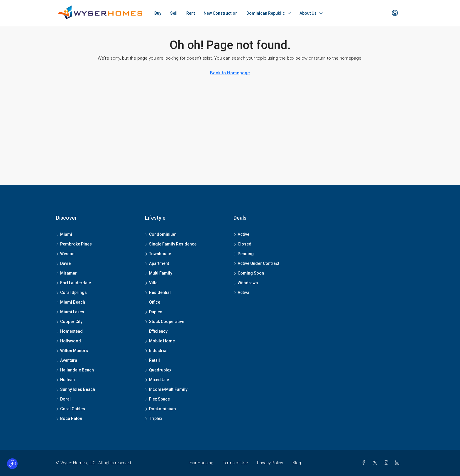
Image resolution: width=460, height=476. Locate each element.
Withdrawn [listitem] (246, 283)
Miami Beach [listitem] (71, 302)
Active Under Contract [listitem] (256, 263)
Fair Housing (201, 463)
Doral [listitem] (63, 399)
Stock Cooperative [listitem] (165, 322)
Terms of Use (235, 463)
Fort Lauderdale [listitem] (73, 283)
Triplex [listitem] (154, 418)
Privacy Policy (270, 463)
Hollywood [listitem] (69, 341)
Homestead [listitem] (69, 331)
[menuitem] (395, 13)
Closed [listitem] (242, 244)
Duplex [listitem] (153, 312)
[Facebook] (365, 463)
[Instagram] (387, 463)
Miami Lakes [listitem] (70, 312)
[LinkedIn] (398, 463)
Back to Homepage (230, 73)
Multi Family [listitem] (159, 273)
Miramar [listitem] (66, 273)
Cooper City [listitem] (69, 322)
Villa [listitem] (151, 283)
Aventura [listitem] (67, 360)
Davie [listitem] (63, 263)
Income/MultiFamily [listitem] (166, 389)
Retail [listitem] (152, 360)
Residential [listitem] (158, 292)
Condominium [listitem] (161, 234)
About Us (308, 13)
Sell (174, 13)
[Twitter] (376, 463)
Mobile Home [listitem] (160, 341)
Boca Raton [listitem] (69, 418)
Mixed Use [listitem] (157, 380)
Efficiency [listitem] (156, 331)
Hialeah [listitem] (65, 380)
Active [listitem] (241, 234)
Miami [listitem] (64, 234)
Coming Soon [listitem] (249, 273)
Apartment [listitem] (157, 263)
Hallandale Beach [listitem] (75, 370)
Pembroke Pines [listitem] (74, 244)
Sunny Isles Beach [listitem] (76, 389)
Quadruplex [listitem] (158, 370)
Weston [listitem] (65, 254)
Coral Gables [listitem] (71, 409)
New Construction (221, 13)
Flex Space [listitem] (157, 399)
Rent (191, 13)
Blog (297, 463)
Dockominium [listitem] (160, 409)
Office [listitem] (153, 302)
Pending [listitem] (244, 254)
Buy (158, 13)
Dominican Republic (266, 13)
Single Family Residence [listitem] (171, 244)
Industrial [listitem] (156, 351)
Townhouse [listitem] (158, 254)
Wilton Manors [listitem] (72, 351)
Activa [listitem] (241, 292)
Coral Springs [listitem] (71, 292)
